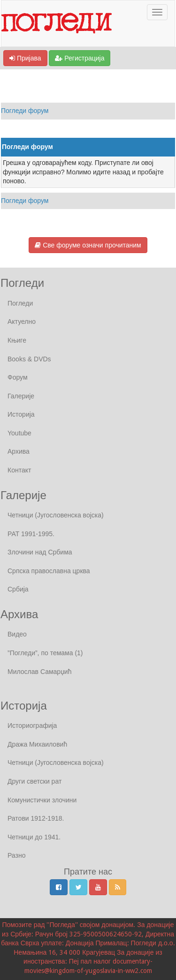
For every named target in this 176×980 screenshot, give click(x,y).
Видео (17, 634)
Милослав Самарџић (39, 672)
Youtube (19, 433)
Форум (18, 377)
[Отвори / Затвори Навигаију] (157, 12)
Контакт (19, 470)
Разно (16, 855)
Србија (18, 589)
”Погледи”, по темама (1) (45, 653)
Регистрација (80, 58)
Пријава (25, 58)
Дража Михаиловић (37, 744)
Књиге (17, 340)
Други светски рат (34, 781)
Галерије (21, 396)
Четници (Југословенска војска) (56, 515)
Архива (19, 451)
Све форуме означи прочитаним (88, 245)
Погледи (20, 303)
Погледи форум (25, 111)
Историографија (32, 726)
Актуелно (22, 322)
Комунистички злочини (42, 800)
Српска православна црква (49, 571)
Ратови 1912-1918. (36, 818)
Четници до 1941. (34, 837)
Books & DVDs (29, 359)
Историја (21, 414)
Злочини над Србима (40, 552)
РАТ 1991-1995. (31, 534)
